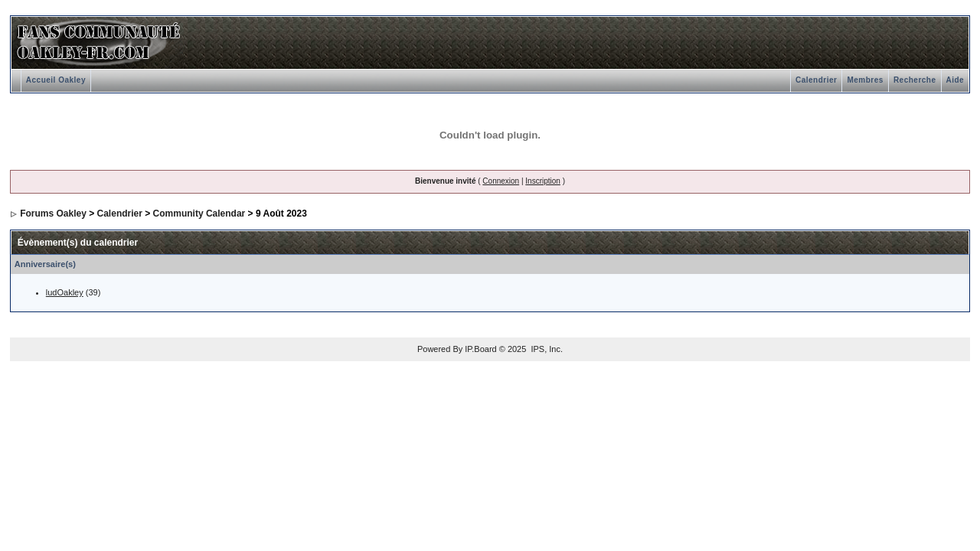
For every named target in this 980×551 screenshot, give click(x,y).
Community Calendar (199, 214)
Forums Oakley (53, 214)
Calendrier (816, 80)
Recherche (915, 80)
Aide (955, 80)
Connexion (501, 181)
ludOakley (65, 292)
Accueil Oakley (56, 80)
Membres (865, 80)
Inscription (543, 181)
